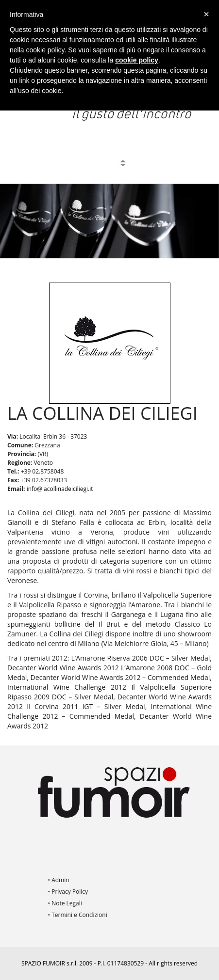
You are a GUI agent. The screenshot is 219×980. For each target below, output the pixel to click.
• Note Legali (65, 903)
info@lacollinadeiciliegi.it (60, 489)
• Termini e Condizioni (78, 915)
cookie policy (137, 60)
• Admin (59, 880)
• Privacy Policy (68, 892)
